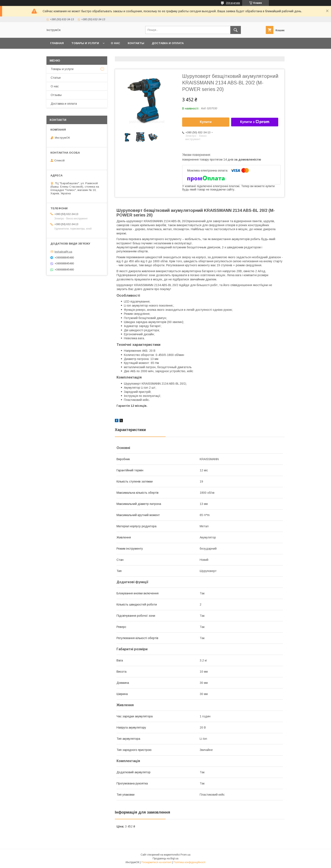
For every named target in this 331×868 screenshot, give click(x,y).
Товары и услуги (85, 43)
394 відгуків (233, 3)
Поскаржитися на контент (156, 862)
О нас (115, 43)
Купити (206, 122)
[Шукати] (236, 30)
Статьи (56, 78)
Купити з (255, 122)
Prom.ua (185, 855)
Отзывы (56, 95)
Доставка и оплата (168, 43)
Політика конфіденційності (189, 862)
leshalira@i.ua (63, 252)
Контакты (136, 43)
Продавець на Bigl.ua (165, 859)
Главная (57, 43)
